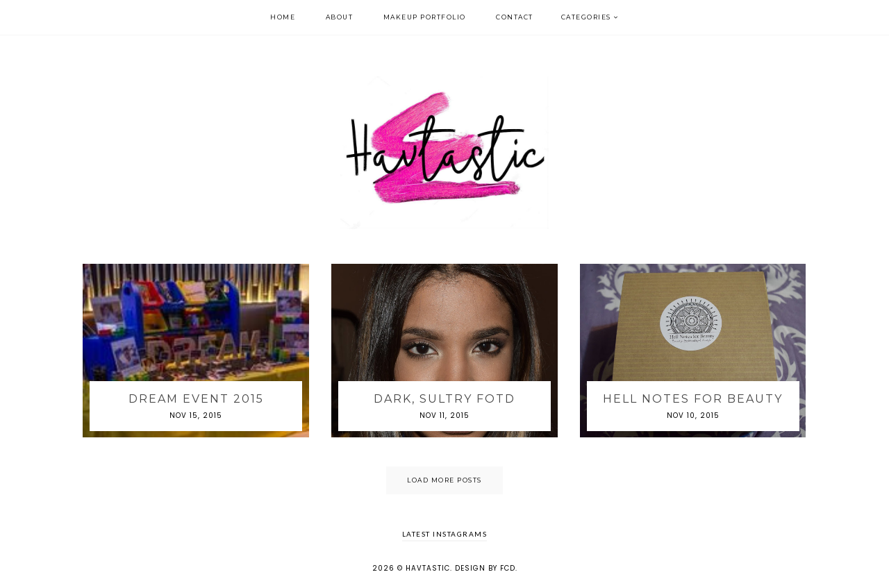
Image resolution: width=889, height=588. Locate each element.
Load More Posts (444, 480)
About (340, 17)
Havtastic (428, 568)
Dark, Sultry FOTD (444, 399)
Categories (586, 17)
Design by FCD (485, 568)
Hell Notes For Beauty (693, 399)
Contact (515, 17)
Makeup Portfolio (425, 17)
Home (283, 17)
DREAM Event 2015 (196, 399)
